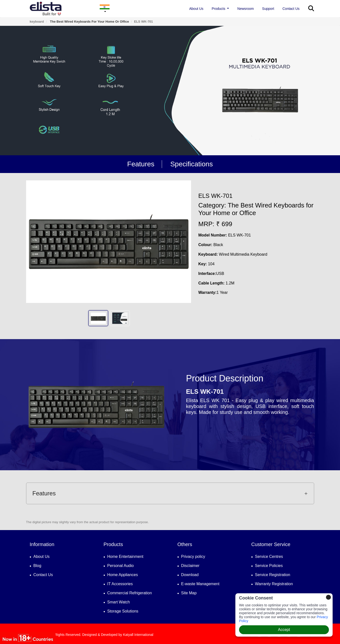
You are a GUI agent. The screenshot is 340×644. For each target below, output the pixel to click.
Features (141, 164)
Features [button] (170, 493)
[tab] (170, 493)
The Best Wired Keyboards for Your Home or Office (89, 22)
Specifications (192, 164)
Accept (284, 630)
